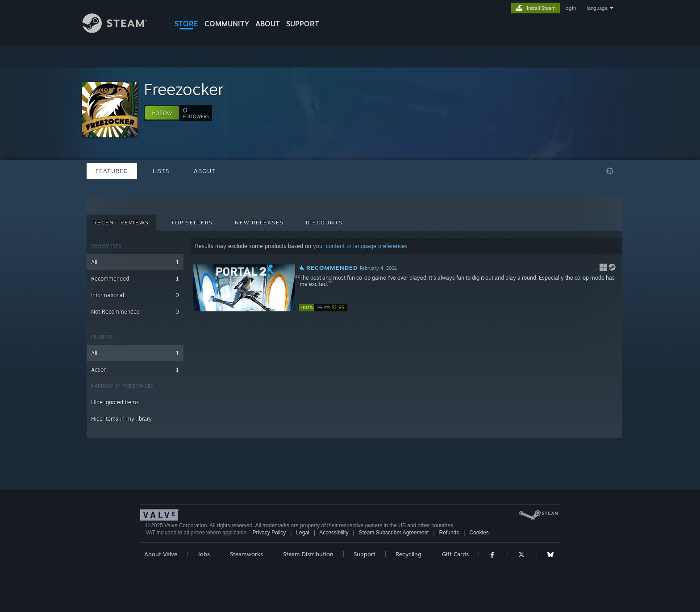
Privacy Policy (269, 533)
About (268, 24)
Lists (161, 171)
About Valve (161, 554)
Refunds (449, 533)
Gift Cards (455, 554)
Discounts (324, 223)
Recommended (135, 279)
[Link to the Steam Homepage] (121, 31)
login (570, 8)
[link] (326, 308)
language (597, 8)
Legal (302, 533)
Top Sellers (192, 223)
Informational (135, 295)
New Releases (259, 223)
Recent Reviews (121, 223)
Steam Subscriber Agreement (394, 533)
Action (135, 370)
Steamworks (246, 554)
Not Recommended (135, 312)
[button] (162, 113)
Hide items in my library (121, 419)
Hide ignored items (115, 402)
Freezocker (184, 89)
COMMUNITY (227, 24)
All (135, 262)
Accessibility (334, 533)
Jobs (204, 554)
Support (365, 554)
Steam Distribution (308, 554)
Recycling (408, 554)
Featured (112, 171)
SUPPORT (303, 24)
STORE (186, 24)
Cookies (479, 533)
